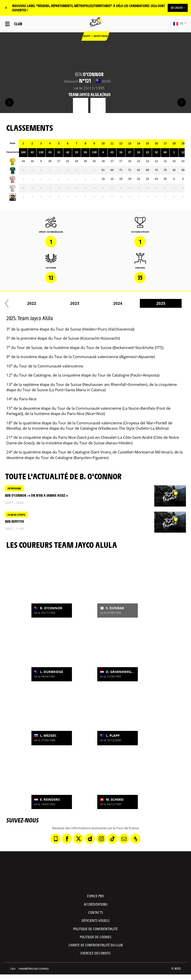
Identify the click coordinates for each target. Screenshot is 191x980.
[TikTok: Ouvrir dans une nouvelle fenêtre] (113, 839)
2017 (103, 303)
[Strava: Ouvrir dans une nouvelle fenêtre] (136, 839)
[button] (180, 24)
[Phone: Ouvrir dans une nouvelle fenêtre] (56, 839)
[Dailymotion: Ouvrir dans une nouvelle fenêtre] (90, 839)
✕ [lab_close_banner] (6, 8)
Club (18, 24)
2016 (60, 303)
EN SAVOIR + (178, 8)
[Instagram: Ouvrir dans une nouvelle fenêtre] (101, 839)
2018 (146, 303)
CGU (13, 969)
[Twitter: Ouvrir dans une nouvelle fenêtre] (79, 839)
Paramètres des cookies (34, 969)
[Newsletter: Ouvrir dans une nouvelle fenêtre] (124, 839)
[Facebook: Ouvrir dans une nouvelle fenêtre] (67, 839)
